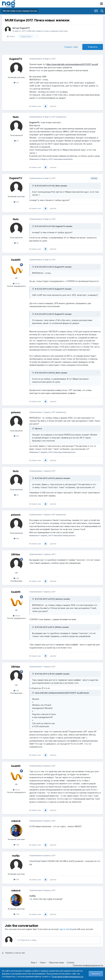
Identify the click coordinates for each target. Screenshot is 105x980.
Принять (96, 974)
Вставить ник (35, 106)
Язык (34, 963)
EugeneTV (25, 28)
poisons (16, 412)
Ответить (93, 47)
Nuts (16, 117)
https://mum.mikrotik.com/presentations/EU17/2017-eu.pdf (72, 64)
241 (16, 83)
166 (16, 436)
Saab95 (16, 260)
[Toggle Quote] (33, 186)
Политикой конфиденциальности (67, 977)
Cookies (70, 963)
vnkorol (16, 821)
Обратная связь (56, 963)
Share (11, 36)
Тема (43, 963)
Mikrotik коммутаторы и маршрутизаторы (48, 31)
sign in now (65, 929)
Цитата (53, 106)
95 (16, 141)
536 (16, 879)
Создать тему (71, 47)
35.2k (16, 284)
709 (16, 845)
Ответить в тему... (27, 940)
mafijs (16, 856)
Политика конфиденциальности (88, 965)
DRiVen (16, 554)
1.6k (16, 578)
